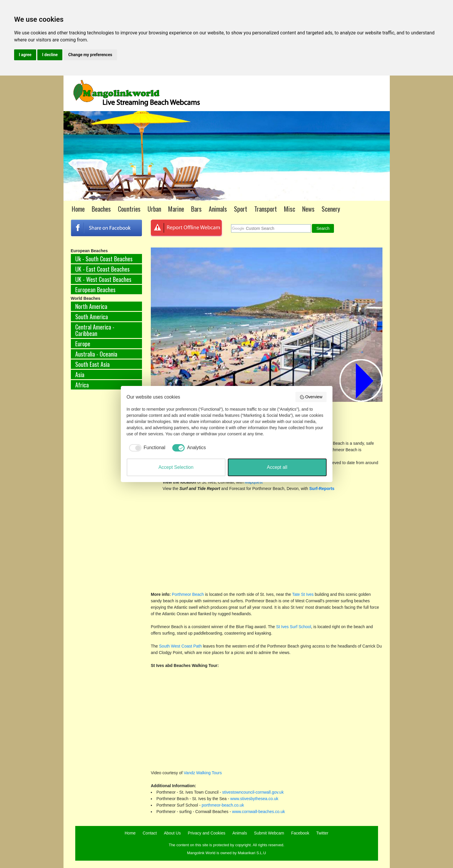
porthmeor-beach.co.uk (223, 805)
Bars (196, 209)
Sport (241, 209)
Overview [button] (311, 397)
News (308, 209)
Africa (82, 385)
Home (78, 209)
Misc (290, 209)
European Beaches (95, 290)
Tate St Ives (304, 594)
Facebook (300, 833)
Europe (83, 344)
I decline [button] (50, 55)
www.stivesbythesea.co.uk (254, 799)
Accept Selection (176, 467)
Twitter (322, 833)
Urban (154, 209)
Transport (266, 209)
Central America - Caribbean (95, 330)
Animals (218, 209)
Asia (80, 374)
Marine (176, 209)
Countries (129, 209)
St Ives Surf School (294, 627)
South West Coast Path (180, 646)
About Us (172, 833)
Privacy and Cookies (207, 833)
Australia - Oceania (96, 354)
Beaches (101, 209)
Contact (150, 833)
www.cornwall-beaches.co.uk (259, 812)
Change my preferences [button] (90, 55)
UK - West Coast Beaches (103, 279)
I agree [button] (25, 55)
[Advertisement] (107, 491)
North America (91, 306)
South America (92, 317)
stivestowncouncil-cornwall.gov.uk (253, 792)
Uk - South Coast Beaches (104, 259)
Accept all (277, 467)
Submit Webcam (269, 833)
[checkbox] (146, 448)
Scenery (331, 209)
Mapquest (254, 482)
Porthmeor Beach (188, 594)
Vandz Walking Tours (203, 773)
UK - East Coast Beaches (102, 269)
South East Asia (92, 364)
